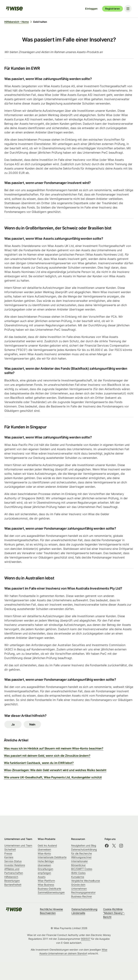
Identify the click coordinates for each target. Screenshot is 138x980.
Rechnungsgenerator (83, 892)
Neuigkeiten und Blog (84, 845)
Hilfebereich (11, 877)
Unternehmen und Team (18, 845)
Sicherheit (10, 849)
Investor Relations (15, 865)
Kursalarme (78, 877)
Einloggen (91, 9)
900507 (86, 939)
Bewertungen (12, 881)
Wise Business (46, 885)
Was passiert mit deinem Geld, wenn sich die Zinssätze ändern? (47, 756)
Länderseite (78, 913)
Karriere (9, 857)
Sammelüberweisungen (51, 892)
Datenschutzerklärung (84, 909)
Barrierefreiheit (13, 885)
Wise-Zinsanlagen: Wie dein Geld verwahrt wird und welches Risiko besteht (55, 770)
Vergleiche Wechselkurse (86, 881)
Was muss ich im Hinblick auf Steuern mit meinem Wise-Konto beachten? (54, 748)
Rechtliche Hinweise (51, 909)
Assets (42, 877)
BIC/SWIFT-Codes (82, 869)
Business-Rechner (82, 896)
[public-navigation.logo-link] (14, 911)
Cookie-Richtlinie (113, 909)
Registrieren (112, 9)
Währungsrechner (81, 857)
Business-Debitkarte (49, 889)
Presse (8, 853)
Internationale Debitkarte (52, 857)
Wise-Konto (44, 853)
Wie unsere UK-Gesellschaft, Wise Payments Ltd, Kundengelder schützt (53, 777)
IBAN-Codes (78, 873)
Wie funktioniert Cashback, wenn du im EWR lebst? (39, 763)
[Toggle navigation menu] (128, 9)
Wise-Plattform (46, 881)
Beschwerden (48, 913)
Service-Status (13, 861)
